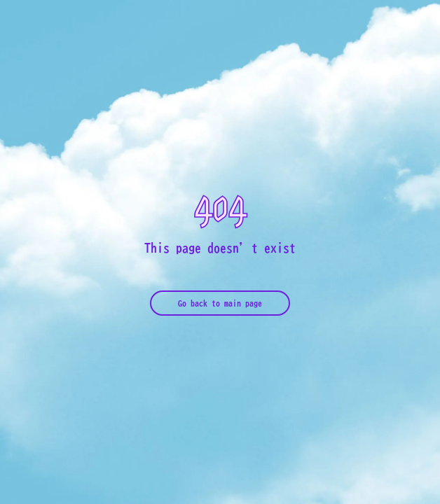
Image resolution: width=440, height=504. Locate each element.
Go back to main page (220, 303)
